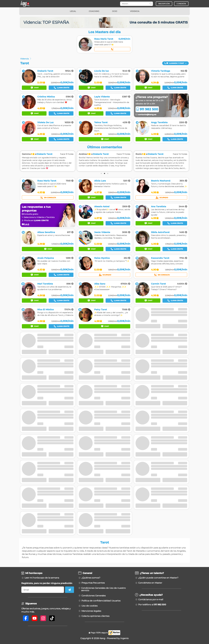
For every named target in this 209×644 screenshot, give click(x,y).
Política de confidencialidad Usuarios (101, 601)
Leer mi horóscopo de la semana (42, 578)
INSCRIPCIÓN (164, 4)
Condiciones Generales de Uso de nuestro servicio (103, 589)
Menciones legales (91, 611)
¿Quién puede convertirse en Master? (158, 578)
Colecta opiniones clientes (95, 616)
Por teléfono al (152, 605)
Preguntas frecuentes (93, 583)
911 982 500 (147, 109)
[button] (175, 63)
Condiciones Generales (94, 596)
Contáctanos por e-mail (151, 600)
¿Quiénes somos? (91, 578)
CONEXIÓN (181, 4)
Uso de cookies (90, 606)
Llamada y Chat (175, 63)
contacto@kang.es (146, 114)
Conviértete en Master (150, 583)
